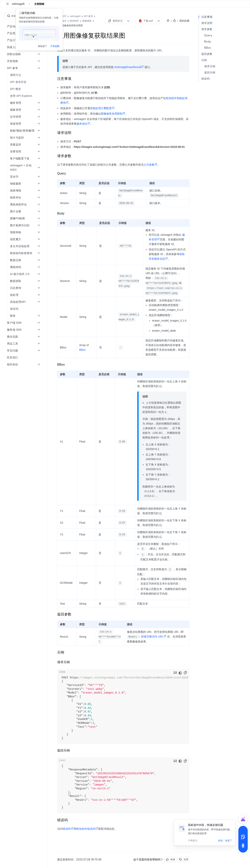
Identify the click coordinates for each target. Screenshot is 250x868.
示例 (204, 60)
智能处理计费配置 (102, 108)
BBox (82, 350)
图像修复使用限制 (113, 114)
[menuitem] (24, 75)
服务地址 (83, 124)
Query (208, 35)
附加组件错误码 (87, 829)
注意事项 (207, 17)
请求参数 (207, 29)
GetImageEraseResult (129, 67)
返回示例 (210, 72)
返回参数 (207, 54)
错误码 (68, 829)
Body (208, 41)
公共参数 (151, 165)
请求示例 (210, 66)
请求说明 (207, 23)
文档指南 (39, 4)
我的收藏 (184, 21)
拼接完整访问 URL (154, 637)
